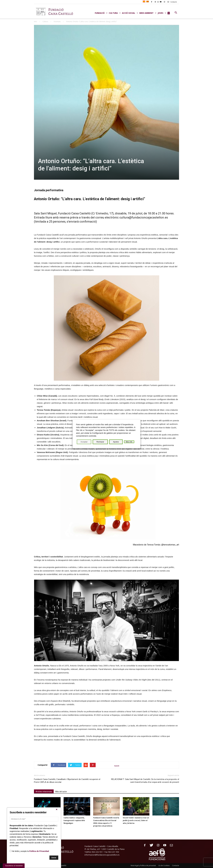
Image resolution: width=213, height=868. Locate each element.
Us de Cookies (164, 865)
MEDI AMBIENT (148, 13)
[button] (176, 13)
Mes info (129, 442)
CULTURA (115, 13)
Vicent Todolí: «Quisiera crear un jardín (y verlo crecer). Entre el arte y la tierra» (136, 820)
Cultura (45, 22)
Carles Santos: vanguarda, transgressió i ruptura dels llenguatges (74, 820)
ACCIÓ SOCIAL (130, 13)
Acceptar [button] (84, 442)
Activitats (57, 22)
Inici (35, 22)
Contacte (172, 2)
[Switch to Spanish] (144, 2)
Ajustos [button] (116, 442)
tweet (117, 766)
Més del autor (61, 792)
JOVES (162, 13)
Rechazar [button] (100, 442)
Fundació (101, 13)
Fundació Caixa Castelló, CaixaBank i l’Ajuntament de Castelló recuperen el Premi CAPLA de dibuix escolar (67, 781)
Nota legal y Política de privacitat (143, 865)
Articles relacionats (44, 792)
